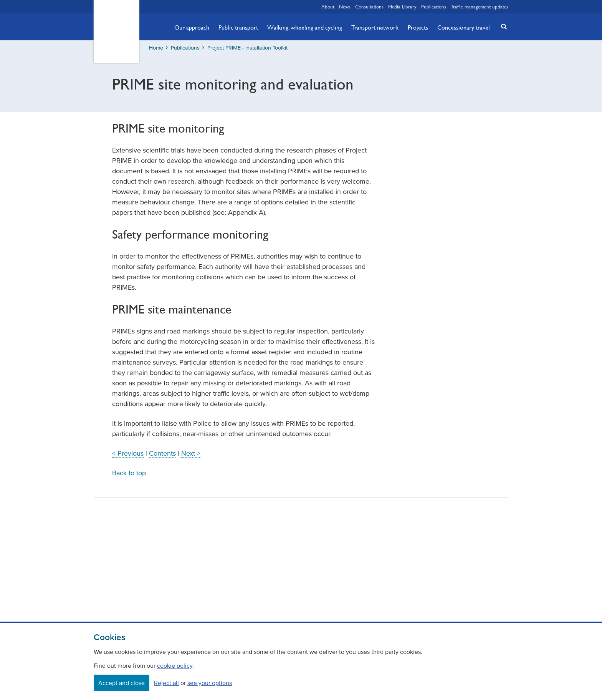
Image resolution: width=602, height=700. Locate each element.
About (328, 7)
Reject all (166, 683)
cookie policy (175, 665)
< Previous (128, 453)
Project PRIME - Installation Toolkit (247, 48)
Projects (418, 27)
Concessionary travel (464, 27)
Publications (434, 7)
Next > (191, 453)
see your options (210, 683)
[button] (502, 26)
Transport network (375, 27)
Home (156, 48)
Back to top (129, 473)
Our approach (192, 27)
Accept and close (122, 683)
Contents (162, 453)
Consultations (369, 7)
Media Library (402, 7)
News (345, 7)
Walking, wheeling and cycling (305, 27)
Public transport (238, 27)
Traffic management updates (480, 7)
